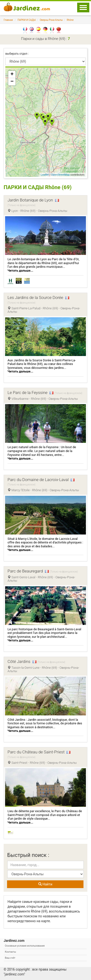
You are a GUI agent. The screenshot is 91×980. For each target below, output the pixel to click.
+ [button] (12, 74)
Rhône (70, 20)
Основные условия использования (25, 946)
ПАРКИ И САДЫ (27, 20)
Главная (8, 20)
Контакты (10, 952)
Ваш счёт (10, 958)
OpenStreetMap (60, 175)
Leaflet (45, 175)
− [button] (12, 82)
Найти (45, 884)
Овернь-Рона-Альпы (51, 20)
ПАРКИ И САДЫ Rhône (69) (38, 187)
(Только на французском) (21, 205)
